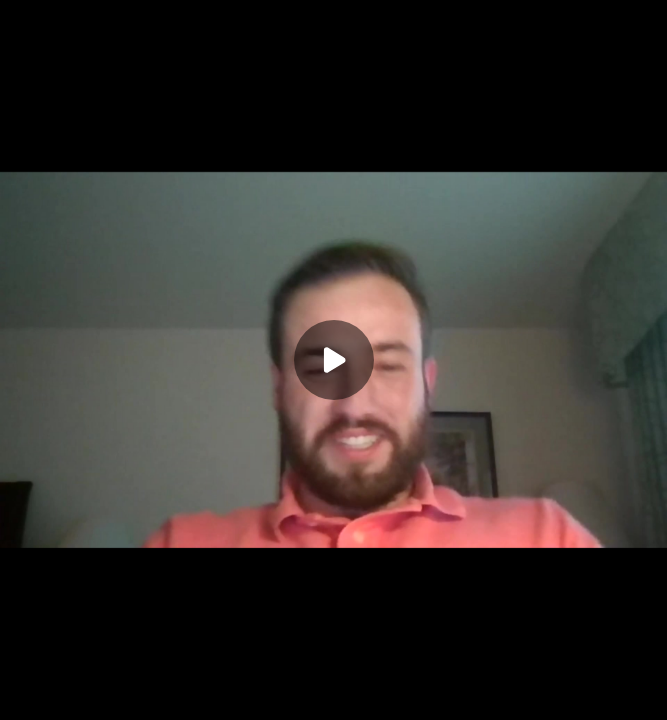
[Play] (334, 360)
